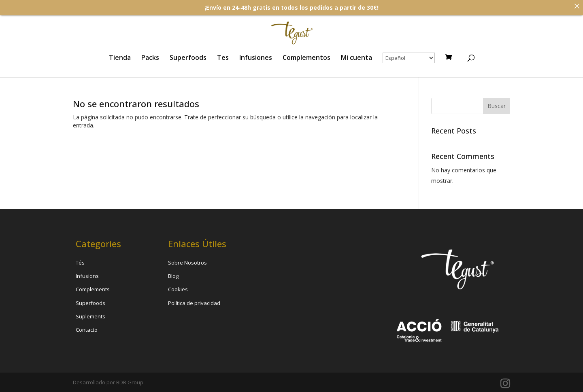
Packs (150, 58)
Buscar (497, 106)
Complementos (306, 58)
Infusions (87, 276)
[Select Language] (409, 58)
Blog (173, 276)
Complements (93, 289)
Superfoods (188, 58)
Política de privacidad (194, 303)
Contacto (87, 330)
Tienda (120, 58)
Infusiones (256, 58)
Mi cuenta (356, 58)
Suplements (90, 316)
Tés (80, 263)
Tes (223, 58)
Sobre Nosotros (187, 263)
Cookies (178, 289)
